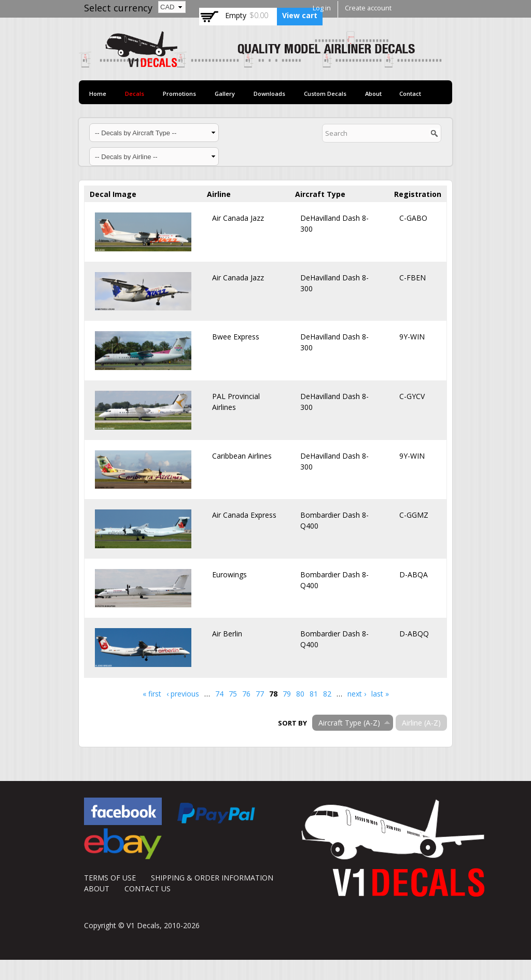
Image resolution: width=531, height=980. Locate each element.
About (373, 94)
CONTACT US (148, 889)
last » (380, 694)
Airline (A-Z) (421, 723)
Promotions (179, 94)
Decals (135, 94)
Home (98, 94)
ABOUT (97, 889)
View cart (300, 15)
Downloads (269, 94)
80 (300, 694)
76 (246, 694)
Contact (410, 94)
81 (314, 694)
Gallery (225, 94)
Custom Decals (325, 94)
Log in (322, 8)
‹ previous (183, 694)
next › (357, 694)
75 (233, 694)
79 (287, 694)
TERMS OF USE (110, 878)
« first (152, 694)
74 (219, 694)
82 (327, 694)
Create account (368, 8)
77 (260, 694)
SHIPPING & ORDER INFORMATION (212, 878)
